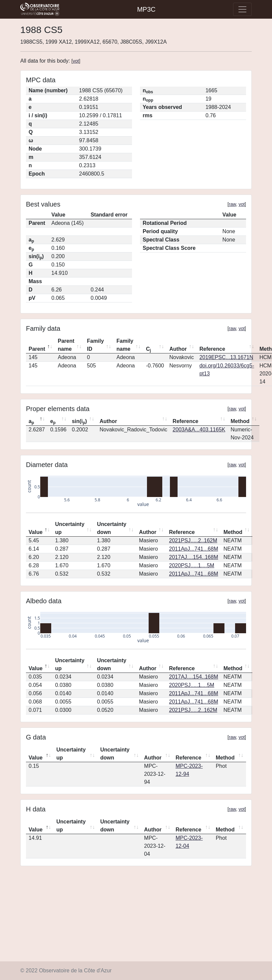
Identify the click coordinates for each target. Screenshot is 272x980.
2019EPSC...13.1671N (226, 357)
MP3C (146, 9)
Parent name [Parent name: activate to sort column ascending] (66, 345)
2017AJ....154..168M (194, 557)
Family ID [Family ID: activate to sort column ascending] (96, 345)
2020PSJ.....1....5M (192, 565)
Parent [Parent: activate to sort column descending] (37, 349)
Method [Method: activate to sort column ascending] (240, 421)
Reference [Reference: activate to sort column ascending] (212, 349)
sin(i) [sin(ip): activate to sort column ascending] (79, 422)
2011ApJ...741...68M (194, 549)
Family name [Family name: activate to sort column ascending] (125, 345)
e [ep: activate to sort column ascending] (53, 422)
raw (232, 204)
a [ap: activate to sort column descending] (31, 422)
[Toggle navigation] (242, 9)
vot (76, 61)
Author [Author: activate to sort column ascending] (178, 349)
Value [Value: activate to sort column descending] (36, 532)
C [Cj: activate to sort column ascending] (148, 349)
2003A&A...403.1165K (199, 430)
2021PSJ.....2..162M (193, 540)
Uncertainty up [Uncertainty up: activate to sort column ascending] (70, 528)
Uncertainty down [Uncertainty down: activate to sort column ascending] (112, 528)
